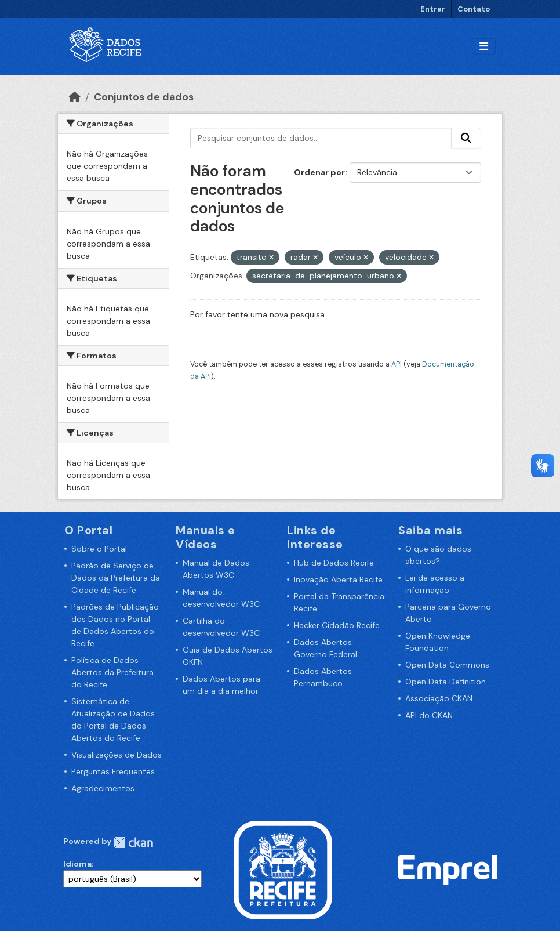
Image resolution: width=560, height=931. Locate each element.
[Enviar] (466, 138)
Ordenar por (319, 172)
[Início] (75, 97)
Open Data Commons (447, 665)
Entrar (433, 9)
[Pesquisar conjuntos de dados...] (321, 138)
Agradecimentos (103, 788)
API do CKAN (429, 715)
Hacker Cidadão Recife (337, 625)
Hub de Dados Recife (334, 563)
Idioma (77, 864)
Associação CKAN (439, 698)
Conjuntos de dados (144, 97)
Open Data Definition (446, 682)
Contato (474, 9)
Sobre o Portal (99, 549)
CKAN (133, 843)
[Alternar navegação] (484, 47)
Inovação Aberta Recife (338, 579)
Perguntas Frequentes (113, 771)
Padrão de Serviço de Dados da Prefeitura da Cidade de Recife (116, 578)
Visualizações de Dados (117, 755)
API (397, 364)
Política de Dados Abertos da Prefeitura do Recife (112, 672)
